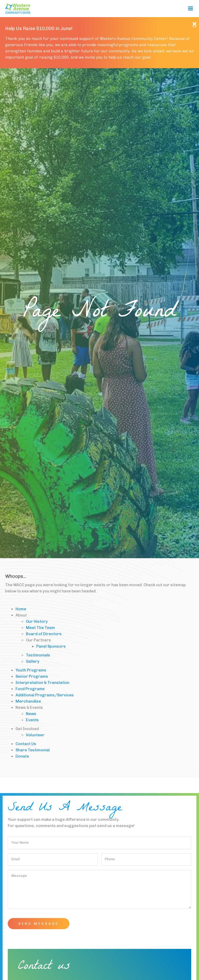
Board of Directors (44, 634)
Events (32, 720)
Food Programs (30, 689)
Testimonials (38, 655)
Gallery (33, 661)
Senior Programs (32, 676)
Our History (37, 621)
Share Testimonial (33, 750)
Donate (22, 756)
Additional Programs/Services (45, 695)
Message (19, 876)
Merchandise (28, 701)
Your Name (20, 842)
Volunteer (35, 735)
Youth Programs (31, 670)
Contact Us (26, 744)
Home (21, 609)
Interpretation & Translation (42, 683)
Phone (110, 859)
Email (16, 859)
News (31, 714)
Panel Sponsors (51, 646)
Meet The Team (40, 628)
